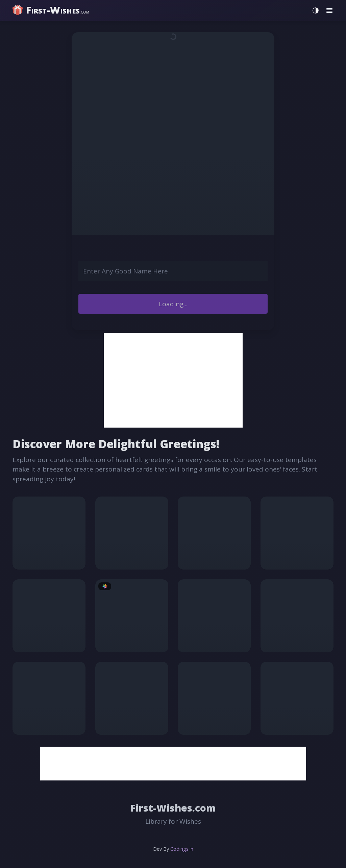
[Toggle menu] (329, 11)
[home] (52, 10)
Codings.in (182, 849)
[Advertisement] (173, 380)
